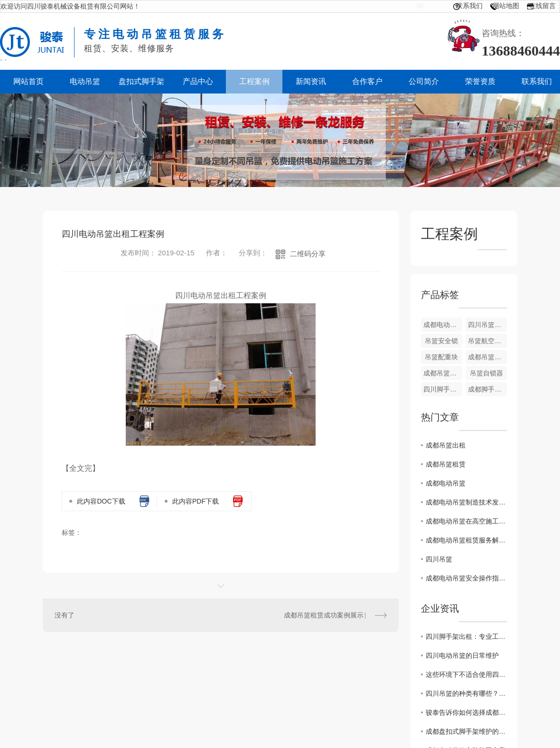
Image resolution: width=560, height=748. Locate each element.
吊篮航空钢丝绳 (487, 341)
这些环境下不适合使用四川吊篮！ (466, 674)
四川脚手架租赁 (443, 389)
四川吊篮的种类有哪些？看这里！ (466, 693)
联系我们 (469, 6)
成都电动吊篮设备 (443, 325)
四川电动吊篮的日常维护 (462, 655)
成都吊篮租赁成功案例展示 (324, 615)
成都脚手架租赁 (487, 389)
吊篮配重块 (441, 357)
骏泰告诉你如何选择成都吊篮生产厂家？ (466, 712)
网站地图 (506, 6)
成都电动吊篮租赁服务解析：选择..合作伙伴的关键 (466, 540)
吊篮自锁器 (486, 373)
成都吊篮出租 (446, 445)
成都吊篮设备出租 (487, 357)
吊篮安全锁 (441, 341)
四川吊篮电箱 (487, 325)
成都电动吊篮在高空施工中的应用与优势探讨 (466, 521)
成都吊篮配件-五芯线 (443, 373)
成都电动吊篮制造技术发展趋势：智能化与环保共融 (466, 502)
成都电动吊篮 (446, 483)
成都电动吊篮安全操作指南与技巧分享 (466, 578)
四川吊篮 (439, 559)
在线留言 (542, 6)
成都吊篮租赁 (446, 464)
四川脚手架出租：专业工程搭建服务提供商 (466, 636)
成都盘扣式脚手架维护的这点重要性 (466, 731)
